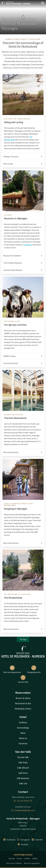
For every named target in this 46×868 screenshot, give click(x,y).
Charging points (34, 669)
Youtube (23, 844)
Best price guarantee (12, 669)
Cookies (27, 858)
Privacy (19, 858)
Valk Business (23, 778)
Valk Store (23, 773)
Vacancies (23, 743)
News (23, 733)
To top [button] (23, 639)
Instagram (24, 840)
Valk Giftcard (23, 768)
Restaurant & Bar (23, 703)
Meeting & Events (23, 709)
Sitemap (12, 858)
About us (23, 738)
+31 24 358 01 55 (23, 801)
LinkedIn (37, 840)
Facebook (9, 840)
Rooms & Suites (23, 698)
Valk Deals (23, 762)
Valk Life (23, 783)
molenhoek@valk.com (23, 810)
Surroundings (23, 728)
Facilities (23, 722)
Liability (35, 858)
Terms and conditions (14, 863)
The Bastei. (28, 245)
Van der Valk (23, 679)
